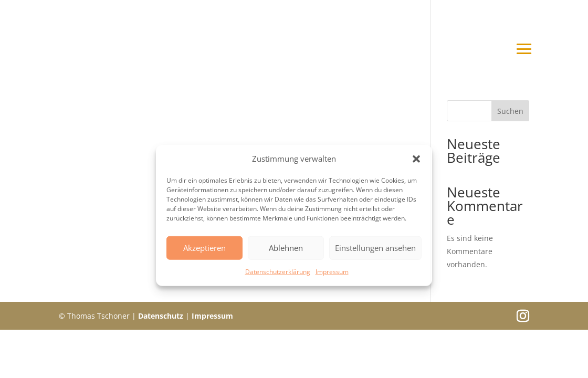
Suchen (510, 111)
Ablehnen (286, 248)
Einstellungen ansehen (375, 248)
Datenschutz (161, 316)
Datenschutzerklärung (278, 272)
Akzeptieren (204, 248)
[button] (416, 159)
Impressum (332, 272)
